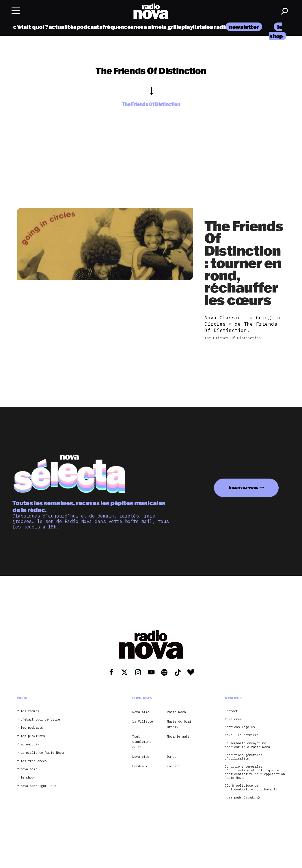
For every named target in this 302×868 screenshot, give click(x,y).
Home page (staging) (243, 797)
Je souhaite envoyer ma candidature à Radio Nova (247, 745)
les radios (218, 27)
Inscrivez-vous (243, 487)
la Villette (143, 721)
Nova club (141, 757)
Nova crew (233, 719)
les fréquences (34, 761)
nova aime (148, 27)
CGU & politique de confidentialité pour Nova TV (251, 788)
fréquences (118, 27)
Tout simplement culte (142, 742)
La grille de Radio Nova (42, 753)
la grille (171, 27)
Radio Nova (176, 712)
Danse (172, 757)
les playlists (33, 736)
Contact (231, 711)
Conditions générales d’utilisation (243, 757)
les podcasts (32, 728)
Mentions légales (240, 727)
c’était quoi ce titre (40, 720)
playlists (193, 27)
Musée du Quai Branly (179, 724)
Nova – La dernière (242, 735)
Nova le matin (179, 736)
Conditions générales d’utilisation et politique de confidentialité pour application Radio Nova (255, 772)
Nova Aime (141, 712)
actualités (63, 27)
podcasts (90, 27)
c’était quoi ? (31, 27)
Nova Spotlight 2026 (38, 786)
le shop (27, 778)
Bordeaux (140, 766)
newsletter (244, 27)
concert (174, 766)
